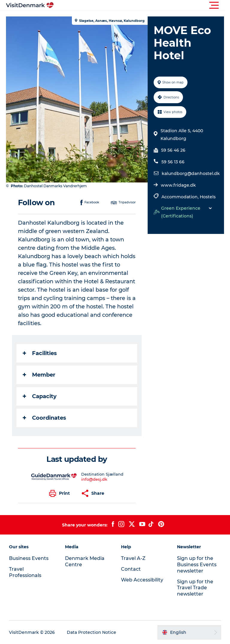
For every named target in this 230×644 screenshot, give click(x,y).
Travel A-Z (133, 558)
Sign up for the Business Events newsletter (197, 565)
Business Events (29, 558)
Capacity (40, 396)
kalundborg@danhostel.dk (191, 173)
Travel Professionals (25, 572)
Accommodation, (181, 197)
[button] (142, 5)
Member (39, 375)
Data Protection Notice (92, 632)
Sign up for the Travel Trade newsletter (195, 588)
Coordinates (44, 418)
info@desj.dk (94, 479)
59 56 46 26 (173, 150)
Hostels (208, 197)
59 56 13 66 (173, 162)
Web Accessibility (142, 580)
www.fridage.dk (178, 185)
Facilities (40, 353)
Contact (131, 569)
